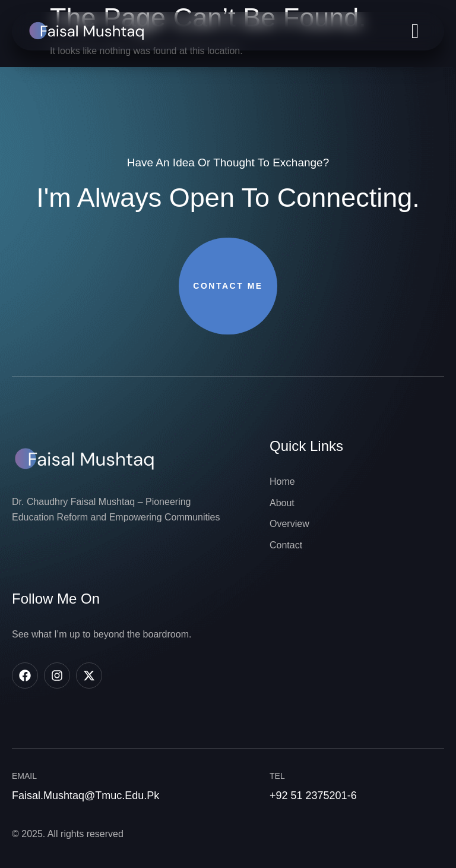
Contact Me (228, 286)
